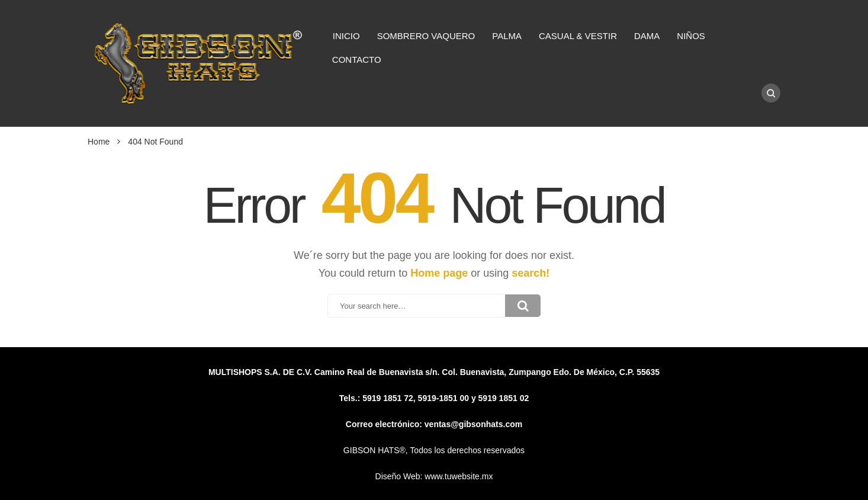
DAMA (647, 36)
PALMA (507, 36)
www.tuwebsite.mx (459, 476)
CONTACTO (357, 60)
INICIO (346, 36)
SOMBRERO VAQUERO (426, 36)
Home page (439, 273)
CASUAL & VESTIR (578, 36)
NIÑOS (691, 36)
